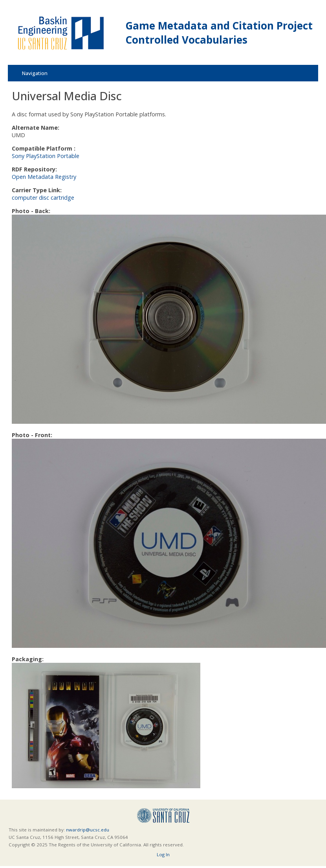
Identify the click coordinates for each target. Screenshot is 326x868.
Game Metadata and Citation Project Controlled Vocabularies (219, 33)
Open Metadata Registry (44, 177)
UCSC (163, 816)
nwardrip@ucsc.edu (88, 830)
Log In (163, 854)
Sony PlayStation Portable (46, 156)
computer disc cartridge (43, 198)
